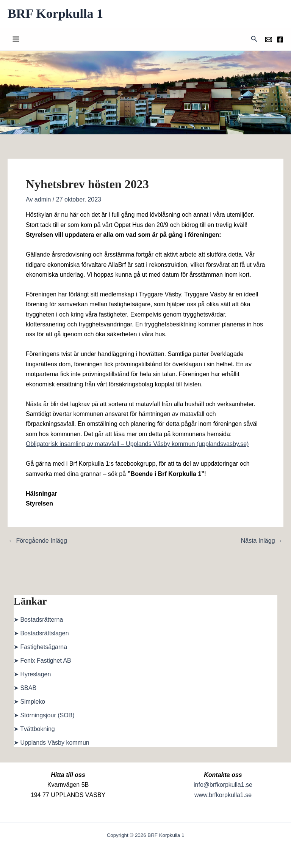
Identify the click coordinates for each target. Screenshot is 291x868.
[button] (254, 39)
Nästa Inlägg (262, 541)
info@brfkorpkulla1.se (223, 785)
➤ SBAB (25, 688)
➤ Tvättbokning (34, 729)
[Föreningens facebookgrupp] (280, 39)
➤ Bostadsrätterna (38, 620)
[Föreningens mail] (269, 39)
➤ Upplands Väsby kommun (52, 743)
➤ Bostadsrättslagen (41, 633)
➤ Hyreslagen (32, 674)
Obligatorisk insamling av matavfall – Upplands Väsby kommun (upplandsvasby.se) (137, 444)
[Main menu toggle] (16, 39)
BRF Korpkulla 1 (55, 13)
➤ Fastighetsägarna (40, 647)
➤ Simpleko (29, 702)
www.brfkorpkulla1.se (223, 795)
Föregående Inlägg (38, 541)
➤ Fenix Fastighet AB (42, 661)
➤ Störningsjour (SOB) (44, 715)
